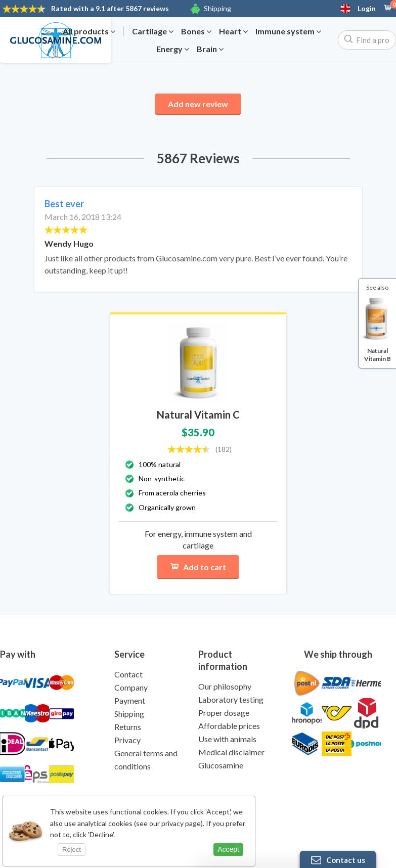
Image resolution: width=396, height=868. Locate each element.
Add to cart (198, 567)
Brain (210, 49)
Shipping (217, 8)
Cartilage (153, 31)
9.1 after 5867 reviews (110, 8)
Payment (130, 700)
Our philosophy (225, 686)
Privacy (127, 740)
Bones (196, 31)
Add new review (198, 104)
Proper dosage (224, 713)
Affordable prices (229, 726)
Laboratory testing (231, 699)
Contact (128, 674)
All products (89, 31)
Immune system (288, 31)
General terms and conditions (146, 760)
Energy (173, 49)
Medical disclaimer (231, 752)
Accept (228, 849)
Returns (128, 727)
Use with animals (227, 739)
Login (367, 9)
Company (131, 687)
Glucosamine (221, 765)
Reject (72, 850)
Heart (233, 31)
